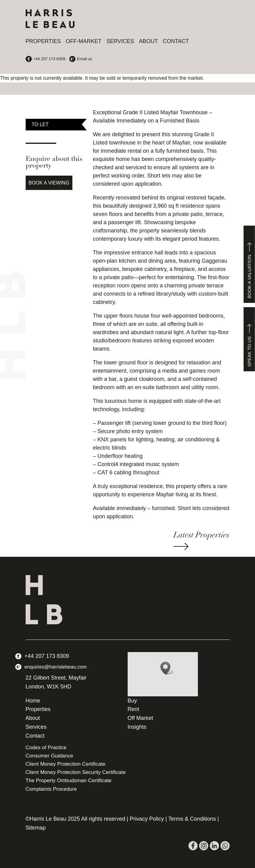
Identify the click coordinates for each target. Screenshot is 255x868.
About (148, 41)
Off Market (140, 718)
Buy (132, 701)
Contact (176, 41)
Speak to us (249, 339)
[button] (167, 668)
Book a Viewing (49, 183)
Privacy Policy (147, 819)
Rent (133, 709)
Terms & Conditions (192, 819)
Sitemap (36, 828)
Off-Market (84, 41)
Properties (43, 41)
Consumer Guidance (49, 756)
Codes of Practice (46, 748)
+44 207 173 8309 (47, 656)
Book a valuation (249, 264)
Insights (137, 727)
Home (33, 701)
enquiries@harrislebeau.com (56, 667)
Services (120, 41)
